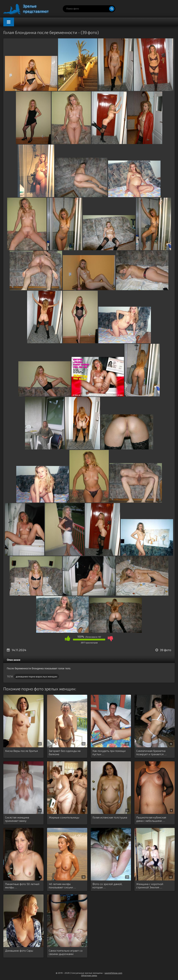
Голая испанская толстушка (110, 817)
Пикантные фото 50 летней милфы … (22, 886)
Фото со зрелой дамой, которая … (107, 886)
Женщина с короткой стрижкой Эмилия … (150, 886)
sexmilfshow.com (113, 973)
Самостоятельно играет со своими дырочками (66, 952)
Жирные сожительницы (64, 817)
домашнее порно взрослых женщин (36, 676)
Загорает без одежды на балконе (65, 752)
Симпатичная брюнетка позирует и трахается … (151, 752)
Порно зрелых (30, 9)
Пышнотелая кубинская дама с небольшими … (151, 819)
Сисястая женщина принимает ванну (17, 819)
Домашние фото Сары (19, 950)
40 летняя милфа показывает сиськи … (62, 886)
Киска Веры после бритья (21, 751)
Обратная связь (89, 975)
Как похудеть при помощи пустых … (109, 752)
